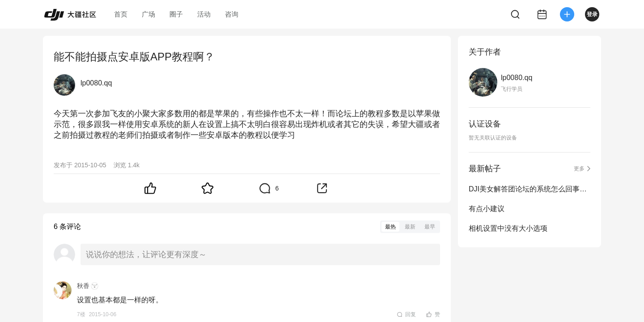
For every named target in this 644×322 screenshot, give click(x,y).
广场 (148, 14)
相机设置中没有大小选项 (508, 228)
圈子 (176, 14)
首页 (121, 14)
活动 (204, 14)
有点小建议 (487, 209)
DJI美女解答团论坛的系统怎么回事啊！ (530, 189)
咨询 (232, 14)
